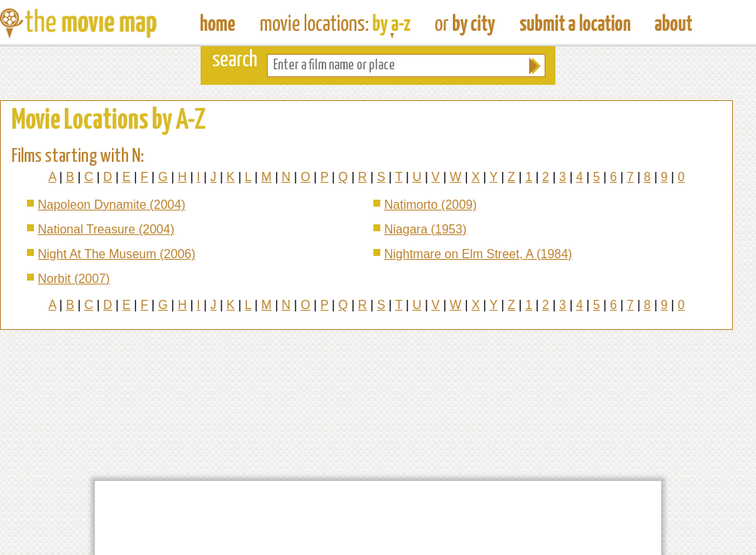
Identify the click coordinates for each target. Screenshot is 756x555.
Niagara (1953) (425, 229)
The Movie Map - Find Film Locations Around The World (218, 23)
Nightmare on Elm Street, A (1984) (478, 254)
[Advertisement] (378, 518)
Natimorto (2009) (430, 205)
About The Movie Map (673, 23)
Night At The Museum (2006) (116, 254)
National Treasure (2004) (106, 229)
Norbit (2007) (74, 279)
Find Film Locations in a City (465, 23)
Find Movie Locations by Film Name (335, 23)
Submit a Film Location (575, 23)
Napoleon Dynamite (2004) (111, 205)
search (235, 61)
